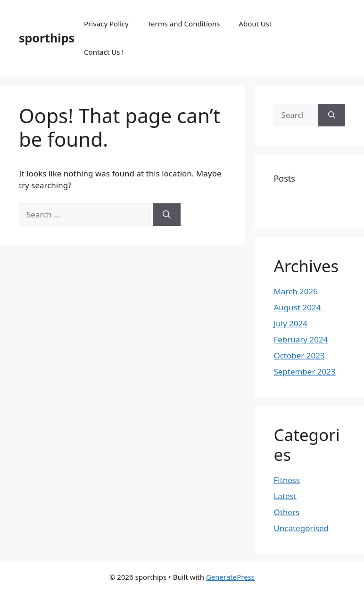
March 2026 (296, 291)
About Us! (255, 24)
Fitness (287, 480)
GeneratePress (230, 577)
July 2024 (290, 323)
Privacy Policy (106, 24)
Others (286, 512)
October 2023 (299, 355)
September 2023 (304, 371)
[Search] (167, 215)
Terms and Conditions (184, 24)
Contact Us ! (104, 52)
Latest (285, 496)
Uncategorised (301, 528)
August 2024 (297, 307)
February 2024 (301, 339)
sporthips (47, 38)
